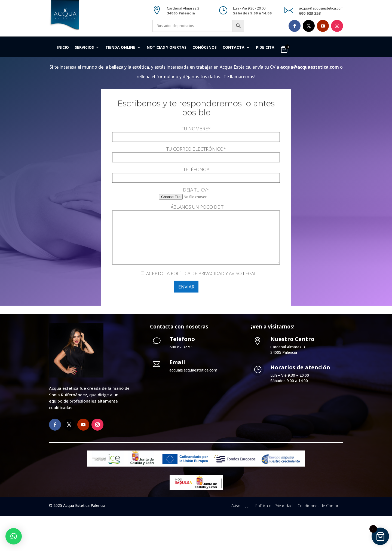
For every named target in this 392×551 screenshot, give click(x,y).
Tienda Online (120, 48)
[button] (14, 536)
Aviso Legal (241, 541)
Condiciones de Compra (319, 541)
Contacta (234, 48)
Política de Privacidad (274, 541)
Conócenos (205, 48)
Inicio (63, 48)
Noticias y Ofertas (167, 48)
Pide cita (265, 48)
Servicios (84, 48)
